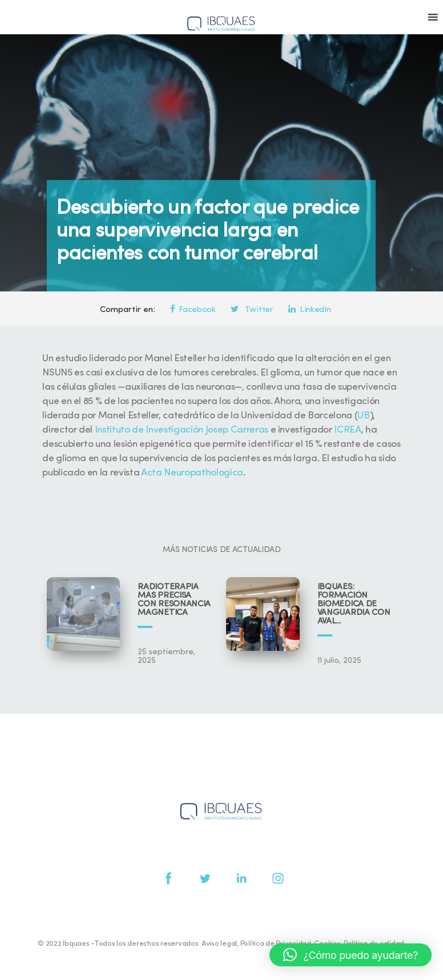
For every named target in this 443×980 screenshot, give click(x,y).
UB (363, 416)
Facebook (193, 310)
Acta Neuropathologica (192, 473)
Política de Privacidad (276, 944)
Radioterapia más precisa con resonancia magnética (174, 600)
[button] (351, 955)
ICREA (347, 430)
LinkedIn (309, 310)
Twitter (252, 310)
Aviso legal (219, 944)
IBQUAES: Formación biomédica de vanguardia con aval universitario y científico (354, 604)
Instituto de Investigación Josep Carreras (182, 430)
